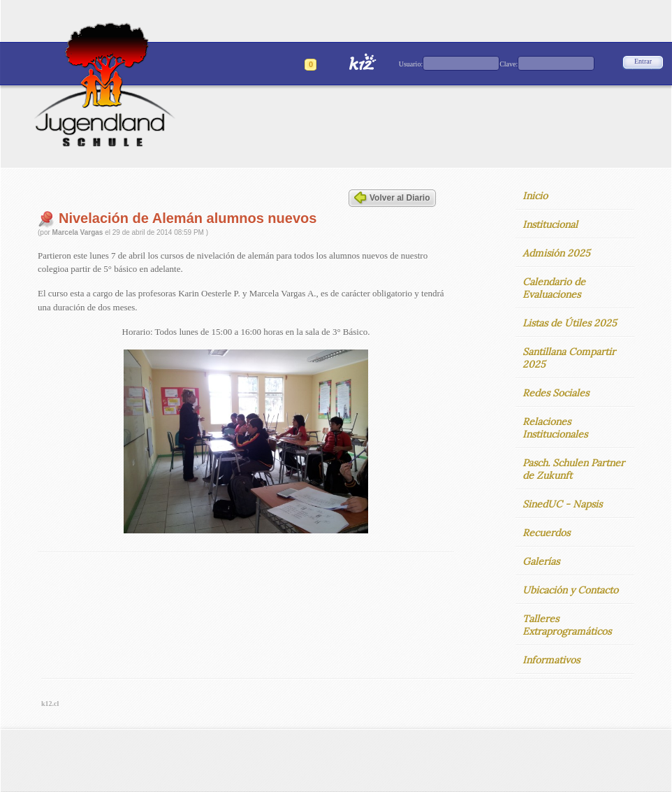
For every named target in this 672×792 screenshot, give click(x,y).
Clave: (509, 64)
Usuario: (411, 64)
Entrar (643, 61)
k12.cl (50, 704)
